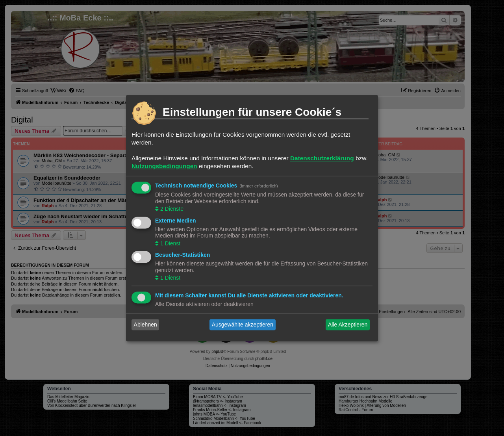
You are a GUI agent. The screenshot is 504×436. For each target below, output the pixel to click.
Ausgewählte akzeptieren (243, 325)
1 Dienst (170, 243)
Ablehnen (145, 325)
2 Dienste (171, 209)
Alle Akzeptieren (348, 325)
